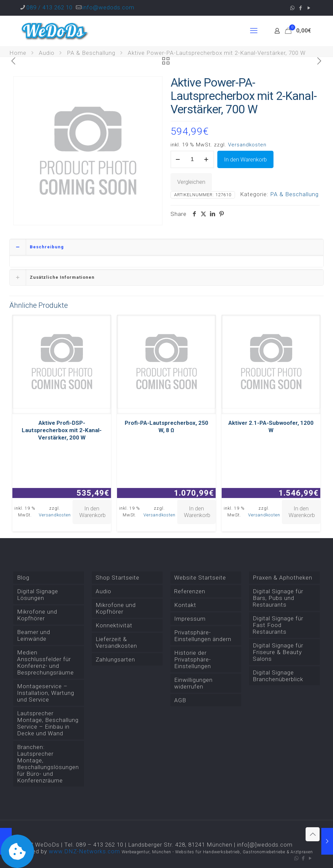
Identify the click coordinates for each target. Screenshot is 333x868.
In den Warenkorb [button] (92, 512)
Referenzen (190, 591)
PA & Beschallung (91, 53)
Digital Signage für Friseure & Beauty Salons (278, 652)
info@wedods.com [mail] (108, 7)
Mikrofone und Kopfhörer (37, 615)
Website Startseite (200, 578)
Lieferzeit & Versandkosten (116, 642)
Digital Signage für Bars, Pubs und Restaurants (278, 598)
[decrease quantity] (178, 159)
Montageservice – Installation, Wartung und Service (46, 693)
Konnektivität (114, 625)
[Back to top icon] (313, 834)
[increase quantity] (206, 159)
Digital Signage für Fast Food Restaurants (278, 625)
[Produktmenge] (192, 159)
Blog (23, 578)
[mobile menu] (254, 31)
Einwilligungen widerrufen (193, 683)
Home (18, 53)
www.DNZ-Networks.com (84, 851)
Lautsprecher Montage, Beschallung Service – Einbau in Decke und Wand (48, 723)
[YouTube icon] (309, 8)
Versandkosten (247, 145)
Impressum (190, 619)
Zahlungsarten (115, 659)
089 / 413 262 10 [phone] (49, 7)
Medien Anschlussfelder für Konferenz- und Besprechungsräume (45, 662)
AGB (180, 700)
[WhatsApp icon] (292, 8)
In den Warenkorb (245, 159)
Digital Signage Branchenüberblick (278, 676)
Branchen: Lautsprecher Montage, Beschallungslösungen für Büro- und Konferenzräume (48, 764)
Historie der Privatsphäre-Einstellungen (193, 659)
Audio (47, 53)
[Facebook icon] (301, 8)
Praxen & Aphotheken (283, 578)
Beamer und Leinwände (34, 635)
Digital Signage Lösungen (38, 595)
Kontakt (185, 605)
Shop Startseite (118, 578)
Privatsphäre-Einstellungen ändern (203, 636)
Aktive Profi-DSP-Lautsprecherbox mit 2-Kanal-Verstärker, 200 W (62, 430)
